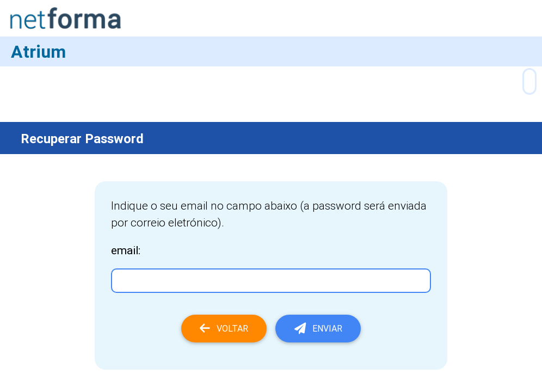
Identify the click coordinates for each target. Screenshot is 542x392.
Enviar (318, 328)
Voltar (224, 328)
